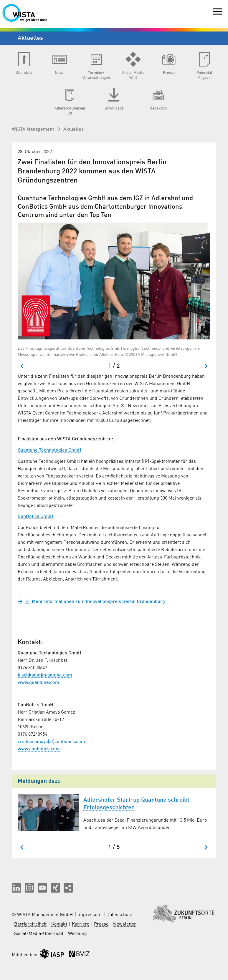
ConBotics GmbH (35, 517)
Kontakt (59, 924)
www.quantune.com (38, 683)
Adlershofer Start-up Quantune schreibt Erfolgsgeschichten (136, 804)
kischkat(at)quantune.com (45, 675)
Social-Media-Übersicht (39, 934)
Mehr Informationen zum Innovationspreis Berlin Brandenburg (95, 602)
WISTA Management (33, 130)
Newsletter (125, 924)
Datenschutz (119, 915)
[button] (16, 888)
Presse (101, 924)
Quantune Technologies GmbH (49, 450)
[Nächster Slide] (206, 366)
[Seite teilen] (68, 888)
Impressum (90, 915)
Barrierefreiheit (30, 924)
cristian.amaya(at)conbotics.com (51, 742)
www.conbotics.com (39, 749)
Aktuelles (73, 130)
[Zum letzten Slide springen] (22, 366)
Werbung (77, 934)
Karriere (81, 924)
